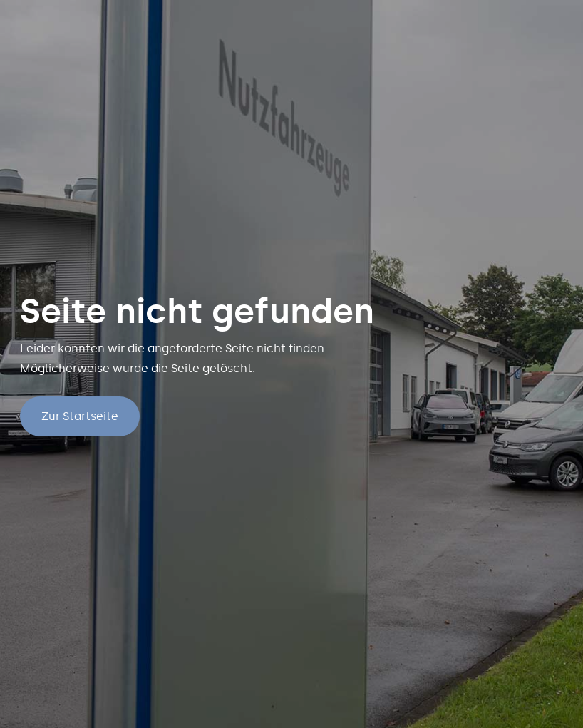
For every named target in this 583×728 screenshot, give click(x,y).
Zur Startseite (80, 416)
